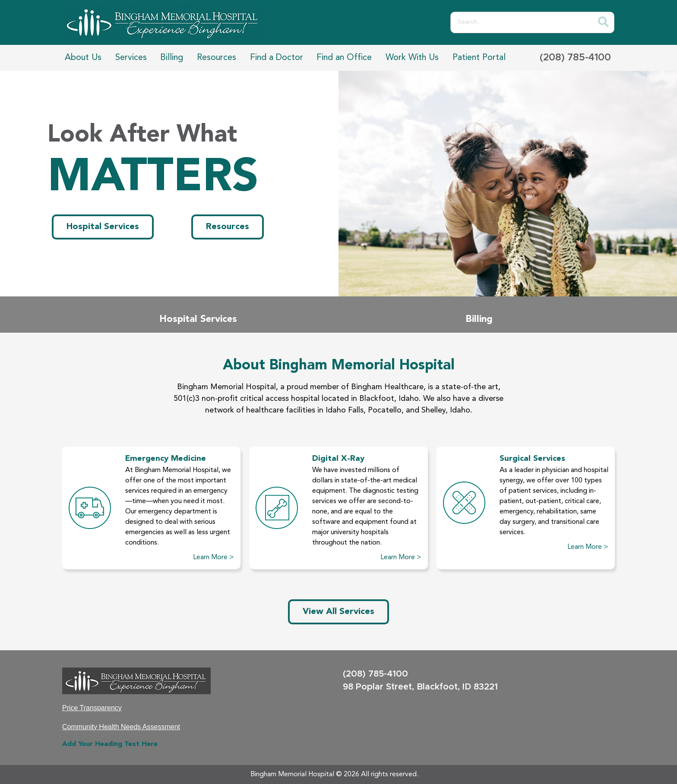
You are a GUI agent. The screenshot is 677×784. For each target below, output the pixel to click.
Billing (172, 58)
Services (131, 58)
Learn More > (214, 557)
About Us (83, 58)
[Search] (603, 22)
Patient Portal (479, 58)
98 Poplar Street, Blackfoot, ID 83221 (420, 687)
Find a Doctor (277, 58)
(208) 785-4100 (575, 58)
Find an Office (344, 58)
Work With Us (412, 58)
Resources (217, 58)
